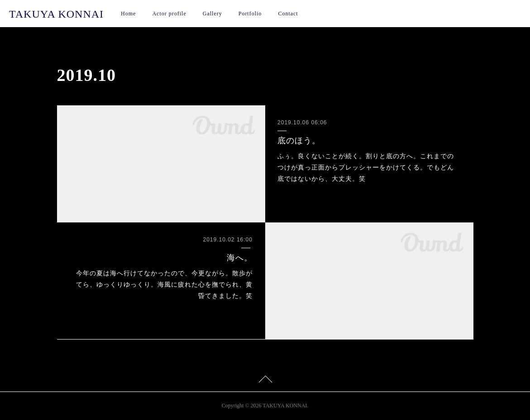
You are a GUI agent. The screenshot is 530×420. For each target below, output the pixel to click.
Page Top (265, 381)
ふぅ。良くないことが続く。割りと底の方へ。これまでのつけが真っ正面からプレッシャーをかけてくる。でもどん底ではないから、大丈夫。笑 (366, 167)
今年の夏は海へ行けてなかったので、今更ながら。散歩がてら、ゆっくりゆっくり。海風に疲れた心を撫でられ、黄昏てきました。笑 (164, 284)
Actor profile (169, 14)
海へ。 (240, 258)
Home (128, 14)
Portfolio (250, 14)
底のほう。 (299, 141)
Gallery (212, 14)
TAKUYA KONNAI (56, 14)
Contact (288, 14)
